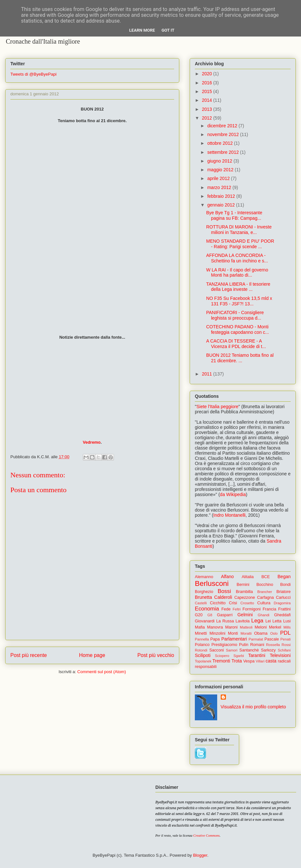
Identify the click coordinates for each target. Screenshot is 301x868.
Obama (261, 633)
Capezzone (245, 598)
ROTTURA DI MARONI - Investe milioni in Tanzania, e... (239, 230)
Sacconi (217, 650)
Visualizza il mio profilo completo (253, 707)
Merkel (275, 627)
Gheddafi (282, 615)
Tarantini (257, 655)
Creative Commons (206, 836)
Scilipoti (203, 655)
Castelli (201, 603)
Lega (257, 621)
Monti (233, 633)
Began (284, 577)
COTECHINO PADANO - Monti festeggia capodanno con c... (238, 329)
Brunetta (203, 597)
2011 (208, 374)
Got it (168, 30)
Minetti (201, 633)
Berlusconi (212, 583)
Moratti (246, 633)
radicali (284, 661)
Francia (269, 609)
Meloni (261, 627)
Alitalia (248, 577)
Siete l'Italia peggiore (217, 407)
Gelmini (245, 615)
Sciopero (222, 656)
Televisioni (280, 655)
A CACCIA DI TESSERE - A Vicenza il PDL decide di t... (236, 344)
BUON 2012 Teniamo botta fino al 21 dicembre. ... (240, 358)
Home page (92, 655)
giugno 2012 (220, 161)
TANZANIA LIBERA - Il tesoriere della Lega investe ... (238, 287)
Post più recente (29, 655)
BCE (266, 577)
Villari (260, 661)
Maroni (232, 627)
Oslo (274, 633)
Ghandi (263, 615)
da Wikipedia (233, 494)
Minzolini (217, 633)
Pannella (202, 639)
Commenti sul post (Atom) (102, 672)
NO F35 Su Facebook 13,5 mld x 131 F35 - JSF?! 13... (239, 301)
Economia (207, 609)
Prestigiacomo (224, 645)
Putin (244, 645)
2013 (208, 109)
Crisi (233, 603)
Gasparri (225, 615)
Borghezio (204, 592)
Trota (237, 661)
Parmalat (256, 639)
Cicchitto (218, 603)
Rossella (273, 645)
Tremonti (221, 661)
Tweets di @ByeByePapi (33, 74)
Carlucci (284, 598)
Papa (215, 639)
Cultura (264, 603)
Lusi (287, 621)
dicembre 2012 (223, 126)
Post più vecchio (156, 655)
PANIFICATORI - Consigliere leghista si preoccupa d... (235, 315)
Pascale (272, 639)
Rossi (286, 645)
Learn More (142, 30)
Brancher (265, 592)
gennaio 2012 (222, 205)
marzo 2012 (220, 187)
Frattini (285, 609)
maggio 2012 (221, 170)
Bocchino (265, 585)
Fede (226, 609)
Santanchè (249, 650)
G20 (199, 615)
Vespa (249, 661)
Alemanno (204, 577)
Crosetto (247, 603)
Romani (257, 645)
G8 (210, 615)
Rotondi (201, 650)
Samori (232, 650)
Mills (287, 627)
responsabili (206, 667)
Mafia (200, 627)
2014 (208, 100)
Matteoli (246, 627)
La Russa (225, 621)
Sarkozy (268, 650)
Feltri (237, 609)
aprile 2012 (219, 178)
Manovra (215, 627)
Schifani (284, 650)
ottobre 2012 (221, 143)
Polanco (202, 645)
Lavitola (243, 621)
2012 (208, 118)
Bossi (224, 591)
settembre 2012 (223, 152)
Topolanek (203, 661)
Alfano (228, 577)
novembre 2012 (223, 134)
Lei (268, 621)
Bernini (243, 585)
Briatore (284, 592)
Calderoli (223, 597)
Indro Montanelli (229, 515)
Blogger (200, 855)
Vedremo (92, 442)
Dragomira (282, 603)
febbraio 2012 (222, 196)
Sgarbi (239, 656)
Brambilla (245, 592)
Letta (277, 621)
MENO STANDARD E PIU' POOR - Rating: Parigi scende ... (240, 244)
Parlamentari (234, 639)
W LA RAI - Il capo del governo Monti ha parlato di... (237, 273)
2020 (208, 74)
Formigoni (251, 609)
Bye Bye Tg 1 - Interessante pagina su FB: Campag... (234, 215)
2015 (208, 91)
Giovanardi (205, 621)
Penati (285, 639)
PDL (285, 633)
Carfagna (265, 598)
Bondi (285, 585)
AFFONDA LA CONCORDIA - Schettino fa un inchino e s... (237, 258)
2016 (208, 83)
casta (271, 661)
